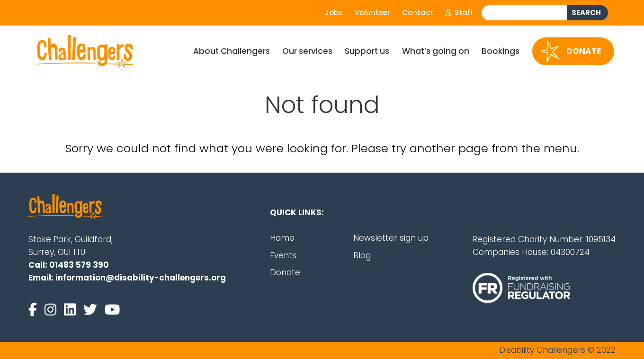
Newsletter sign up (391, 238)
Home (282, 238)
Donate (571, 52)
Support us (367, 51)
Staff (459, 13)
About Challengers (232, 51)
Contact (418, 13)
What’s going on (436, 51)
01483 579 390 (79, 265)
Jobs (334, 13)
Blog (362, 255)
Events (283, 255)
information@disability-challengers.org (141, 278)
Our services (307, 51)
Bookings (501, 51)
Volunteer (372, 13)
